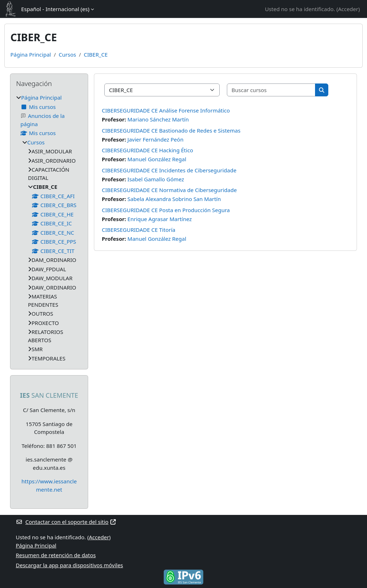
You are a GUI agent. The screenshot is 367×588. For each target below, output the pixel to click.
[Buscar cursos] (271, 90)
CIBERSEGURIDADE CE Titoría (139, 230)
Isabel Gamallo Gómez (156, 179)
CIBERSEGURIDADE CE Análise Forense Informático (166, 110)
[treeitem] (49, 228)
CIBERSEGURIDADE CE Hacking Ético (147, 150)
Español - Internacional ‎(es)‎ (55, 9)
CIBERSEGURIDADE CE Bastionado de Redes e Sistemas (171, 130)
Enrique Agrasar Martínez (160, 219)
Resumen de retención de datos (56, 555)
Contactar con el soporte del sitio (66, 522)
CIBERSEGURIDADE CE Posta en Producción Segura (166, 210)
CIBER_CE (96, 54)
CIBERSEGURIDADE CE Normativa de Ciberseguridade (169, 190)
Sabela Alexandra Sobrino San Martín (174, 199)
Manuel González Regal (157, 159)
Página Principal (31, 54)
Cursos (67, 54)
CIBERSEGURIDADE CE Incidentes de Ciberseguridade (169, 170)
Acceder (348, 9)
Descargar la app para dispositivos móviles (69, 565)
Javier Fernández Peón (156, 139)
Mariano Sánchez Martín (158, 119)
